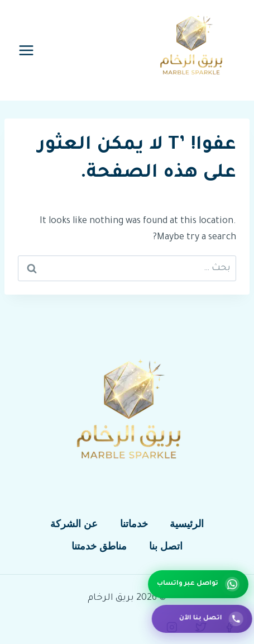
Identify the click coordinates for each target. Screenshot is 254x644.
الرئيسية (187, 524)
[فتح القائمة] (27, 50)
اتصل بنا (166, 546)
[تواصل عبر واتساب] (198, 584)
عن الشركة (74, 524)
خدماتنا (134, 524)
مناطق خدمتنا (99, 546)
